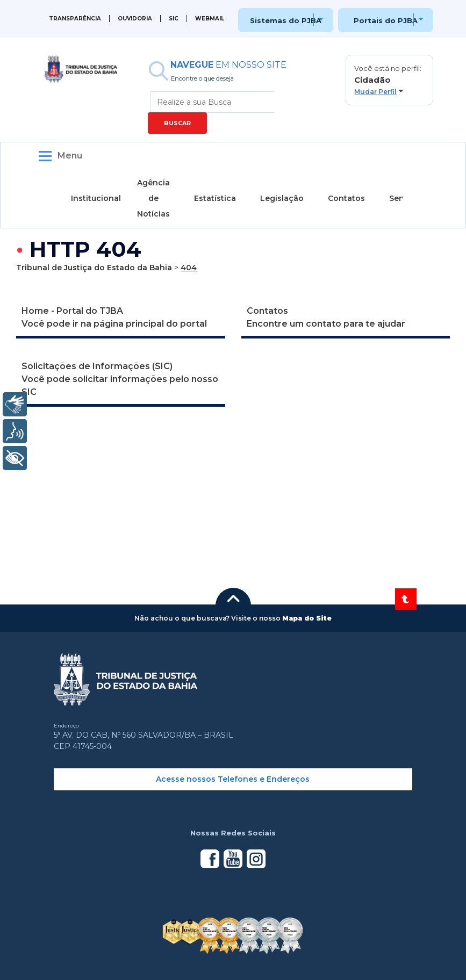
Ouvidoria (135, 19)
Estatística (215, 198)
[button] (389, 80)
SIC (174, 19)
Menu (70, 156)
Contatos (346, 198)
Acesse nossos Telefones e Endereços (233, 779)
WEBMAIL (210, 19)
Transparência (75, 19)
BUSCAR (177, 123)
